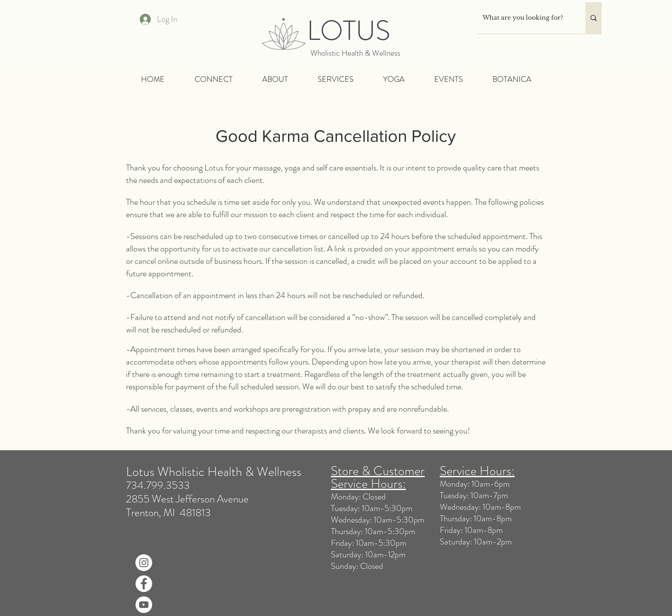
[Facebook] (144, 584)
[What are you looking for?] (525, 18)
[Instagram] (144, 563)
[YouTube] (144, 605)
